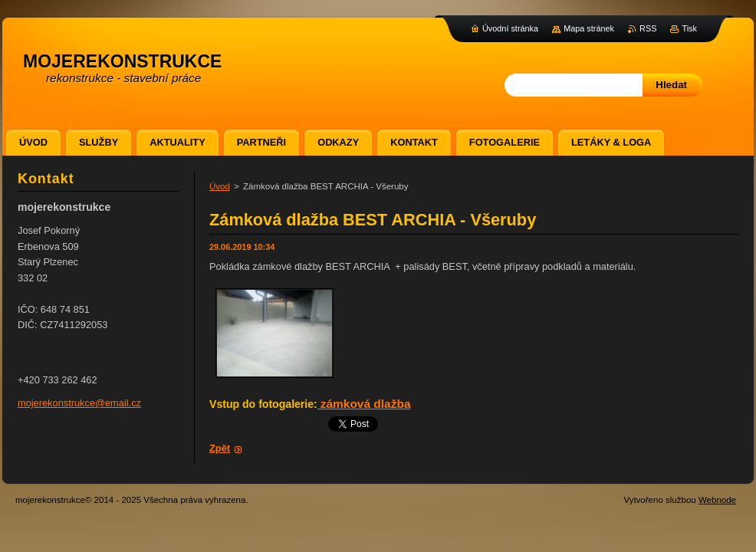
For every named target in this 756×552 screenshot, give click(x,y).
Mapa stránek (589, 28)
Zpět (220, 448)
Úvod (220, 186)
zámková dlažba (366, 404)
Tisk (689, 28)
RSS (648, 28)
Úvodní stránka (510, 28)
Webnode (717, 500)
